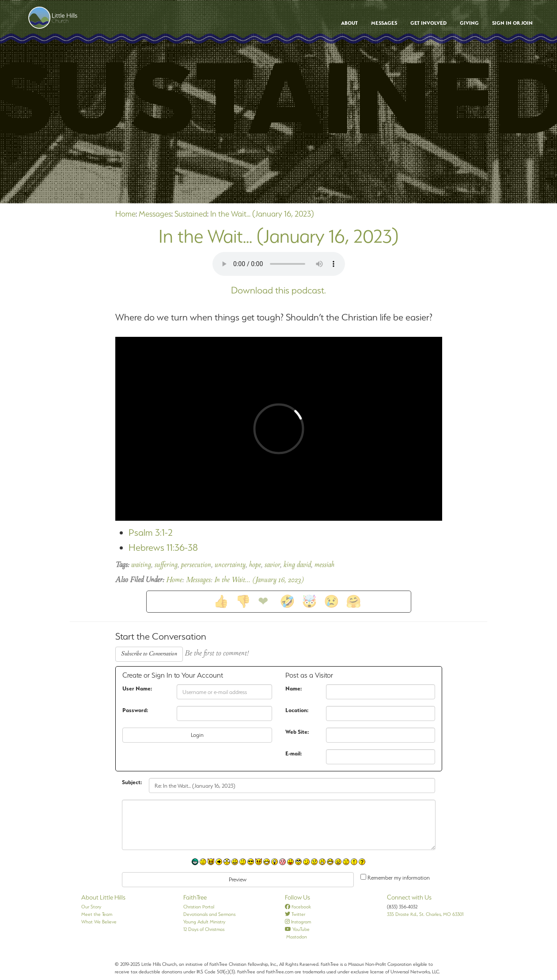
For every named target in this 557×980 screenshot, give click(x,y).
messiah (324, 565)
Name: (294, 688)
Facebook (298, 907)
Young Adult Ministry (204, 922)
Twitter (295, 914)
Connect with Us (409, 897)
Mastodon (296, 937)
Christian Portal (199, 907)
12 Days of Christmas (204, 929)
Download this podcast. (278, 290)
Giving (469, 23)
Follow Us (297, 897)
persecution (196, 565)
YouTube (297, 929)
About (349, 23)
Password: (135, 710)
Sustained (191, 214)
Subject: (132, 782)
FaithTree (195, 897)
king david (297, 565)
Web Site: (297, 732)
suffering (166, 565)
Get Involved (428, 23)
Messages (384, 23)
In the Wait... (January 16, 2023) (262, 214)
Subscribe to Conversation (149, 654)
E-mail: (294, 753)
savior (272, 565)
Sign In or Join (512, 23)
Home (125, 214)
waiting (141, 565)
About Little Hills (103, 897)
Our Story (91, 907)
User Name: (137, 688)
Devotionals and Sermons (209, 914)
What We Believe (99, 922)
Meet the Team (97, 914)
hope (255, 565)
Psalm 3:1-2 (151, 532)
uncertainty (230, 565)
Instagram (298, 922)
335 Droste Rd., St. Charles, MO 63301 (425, 914)
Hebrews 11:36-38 (163, 547)
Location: (297, 710)
